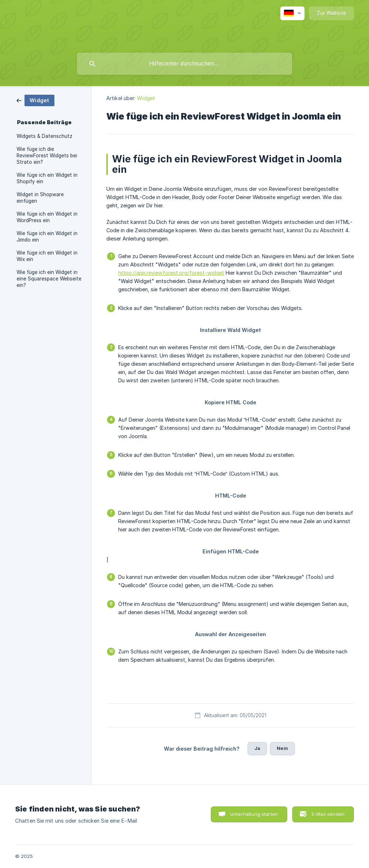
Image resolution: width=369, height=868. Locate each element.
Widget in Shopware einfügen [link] (40, 198)
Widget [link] (146, 98)
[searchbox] (184, 64)
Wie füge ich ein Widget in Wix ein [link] (47, 256)
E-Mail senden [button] (328, 814)
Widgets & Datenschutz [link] (45, 136)
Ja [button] (257, 748)
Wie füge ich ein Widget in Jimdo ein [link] (47, 237)
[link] (35, 100)
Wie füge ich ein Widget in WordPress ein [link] (47, 217)
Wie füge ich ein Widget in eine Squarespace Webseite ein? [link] (49, 279)
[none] (292, 13)
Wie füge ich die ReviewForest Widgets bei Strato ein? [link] (47, 156)
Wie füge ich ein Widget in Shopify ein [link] (47, 178)
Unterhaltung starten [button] (254, 814)
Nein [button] (282, 748)
